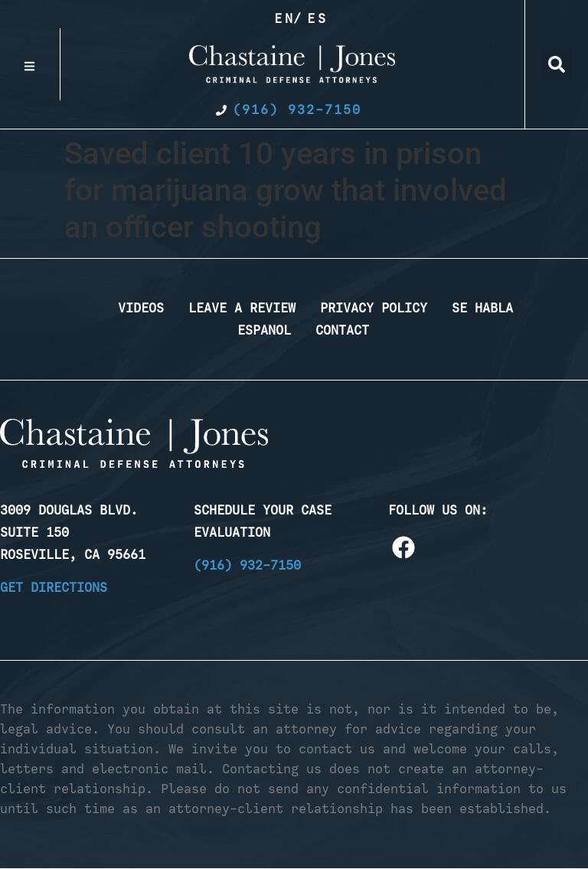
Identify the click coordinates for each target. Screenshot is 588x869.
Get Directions (54, 587)
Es (318, 18)
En (285, 18)
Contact (342, 330)
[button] (557, 64)
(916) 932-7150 (247, 565)
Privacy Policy (374, 308)
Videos (141, 308)
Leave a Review (242, 308)
